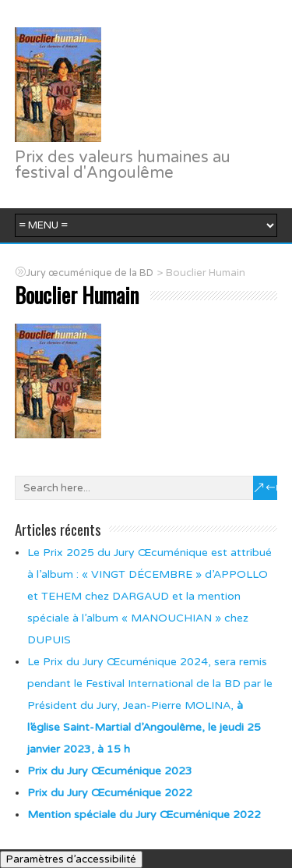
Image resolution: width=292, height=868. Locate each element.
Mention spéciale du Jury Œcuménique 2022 (144, 815)
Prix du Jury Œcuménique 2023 (110, 771)
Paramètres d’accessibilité (71, 859)
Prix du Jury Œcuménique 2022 (110, 793)
